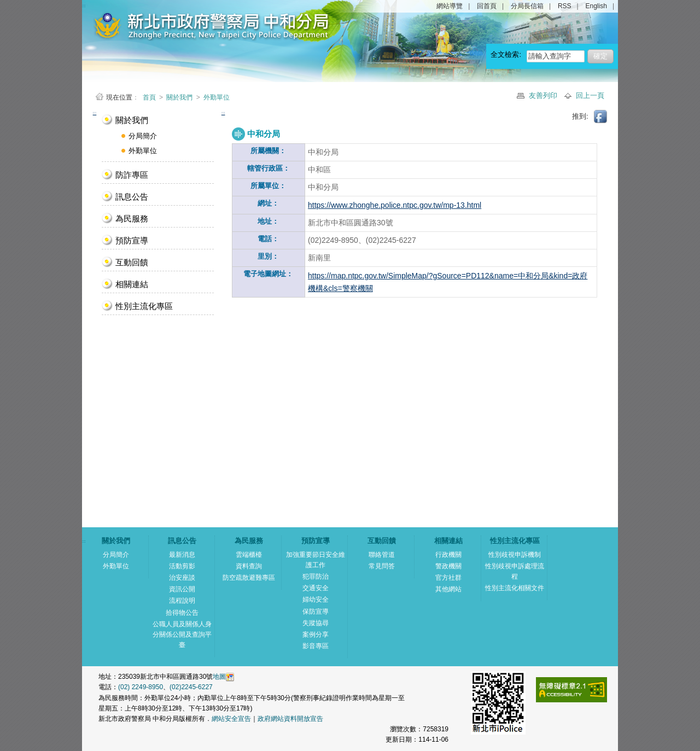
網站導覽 (450, 6)
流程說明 (182, 601)
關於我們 (179, 97)
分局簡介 (143, 136)
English (596, 6)
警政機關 (448, 566)
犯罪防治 (316, 577)
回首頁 (487, 6)
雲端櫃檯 (249, 555)
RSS (565, 6)
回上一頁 (590, 95)
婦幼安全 (316, 599)
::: (95, 113)
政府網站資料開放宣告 (290, 719)
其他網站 (448, 589)
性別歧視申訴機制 (515, 555)
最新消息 (182, 555)
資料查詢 (249, 566)
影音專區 (316, 646)
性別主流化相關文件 (515, 588)
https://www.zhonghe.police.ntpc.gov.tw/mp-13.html (395, 205)
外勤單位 (217, 97)
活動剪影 (182, 566)
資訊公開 (182, 589)
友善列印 (544, 95)
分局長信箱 (527, 6)
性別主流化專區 (144, 306)
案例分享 (316, 634)
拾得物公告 (182, 613)
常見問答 (382, 566)
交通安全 (316, 588)
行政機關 (448, 555)
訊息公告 (132, 197)
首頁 (150, 97)
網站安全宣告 (231, 719)
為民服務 (132, 219)
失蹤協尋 (316, 623)
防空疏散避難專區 (249, 578)
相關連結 (132, 284)
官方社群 (448, 578)
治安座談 (182, 578)
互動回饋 (132, 262)
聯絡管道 (382, 555)
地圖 (219, 677)
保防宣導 (316, 612)
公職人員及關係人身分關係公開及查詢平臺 (182, 634)
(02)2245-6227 (191, 687)
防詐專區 (132, 175)
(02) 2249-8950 (141, 687)
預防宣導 (132, 240)
